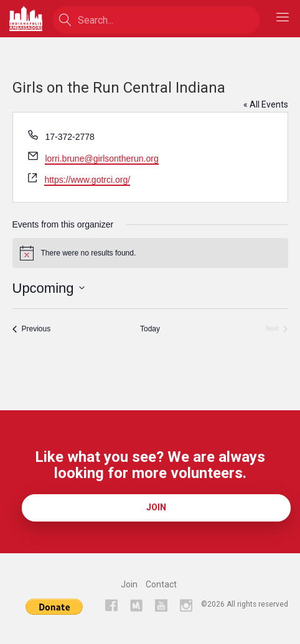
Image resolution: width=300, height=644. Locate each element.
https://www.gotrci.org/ (87, 180)
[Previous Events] (32, 329)
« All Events (266, 104)
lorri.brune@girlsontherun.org (101, 159)
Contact (161, 584)
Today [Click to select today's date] (150, 329)
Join (156, 507)
